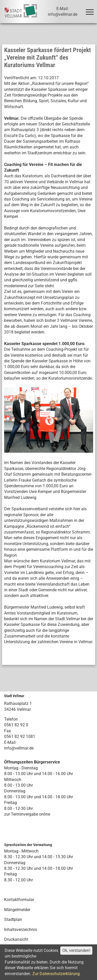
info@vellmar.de (19, 748)
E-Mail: (10, 742)
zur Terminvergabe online (27, 814)
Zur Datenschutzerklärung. (57, 974)
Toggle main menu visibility (91, 10)
